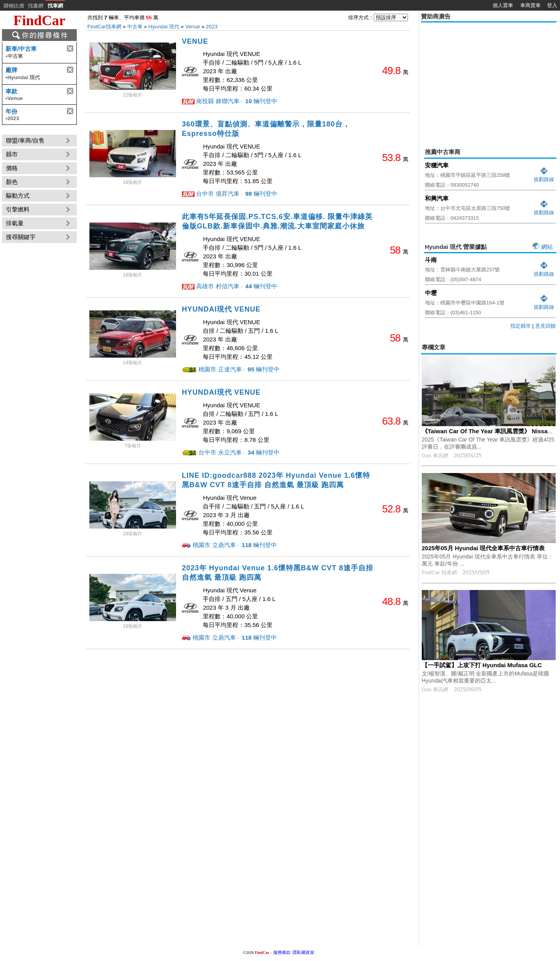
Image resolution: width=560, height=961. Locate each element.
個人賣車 (503, 5)
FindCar (39, 20)
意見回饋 (545, 326)
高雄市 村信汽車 (218, 286)
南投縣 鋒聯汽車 (218, 101)
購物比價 (14, 6)
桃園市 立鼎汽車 (214, 545)
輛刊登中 (261, 101)
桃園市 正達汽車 (220, 369)
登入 (552, 5)
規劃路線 (544, 176)
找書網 (36, 6)
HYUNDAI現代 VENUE (221, 309)
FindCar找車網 (104, 27)
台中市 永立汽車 (220, 452)
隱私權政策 (303, 952)
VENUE (195, 41)
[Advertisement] (489, 80)
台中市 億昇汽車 (218, 194)
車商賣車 (530, 5)
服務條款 (282, 952)
